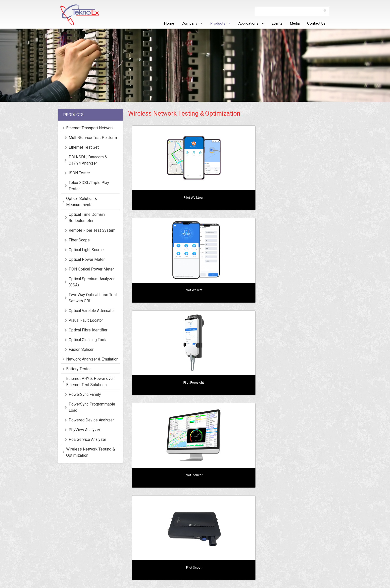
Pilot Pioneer (162, 290)
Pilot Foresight (298, 198)
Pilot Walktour (162, 198)
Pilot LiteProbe (298, 290)
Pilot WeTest (230, 198)
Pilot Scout (230, 290)
